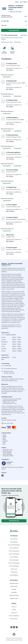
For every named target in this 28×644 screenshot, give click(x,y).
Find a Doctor (14, 539)
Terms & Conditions (14, 616)
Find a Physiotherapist (14, 545)
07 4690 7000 (7, 370)
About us (14, 607)
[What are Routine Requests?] (13, 75)
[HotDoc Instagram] (17, 627)
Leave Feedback (14, 575)
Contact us (14, 613)
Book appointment (14, 30)
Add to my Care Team (15, 12)
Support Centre (14, 598)
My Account (14, 569)
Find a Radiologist (14, 566)
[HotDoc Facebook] (11, 627)
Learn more (24, 35)
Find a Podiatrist (14, 548)
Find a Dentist (14, 542)
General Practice (14, 583)
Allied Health (14, 586)
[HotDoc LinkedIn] (14, 627)
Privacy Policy (14, 619)
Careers (14, 610)
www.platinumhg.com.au (10, 373)
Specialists (14, 592)
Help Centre (14, 572)
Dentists (14, 589)
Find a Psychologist (14, 554)
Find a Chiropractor (14, 551)
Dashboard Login (14, 595)
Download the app (14, 521)
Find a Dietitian (14, 557)
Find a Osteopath (14, 560)
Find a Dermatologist (14, 563)
